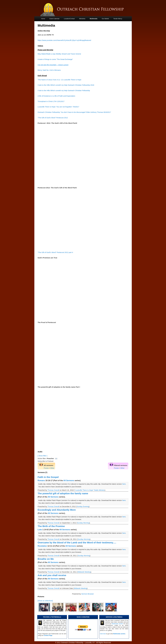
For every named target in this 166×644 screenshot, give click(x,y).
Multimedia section (117, 624)
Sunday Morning (83, 523)
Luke (40, 530)
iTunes (46, 468)
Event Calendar (54, 19)
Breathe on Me (46, 559)
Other (52, 468)
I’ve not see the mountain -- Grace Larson (53, 65)
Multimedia (94, 19)
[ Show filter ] (43, 456)
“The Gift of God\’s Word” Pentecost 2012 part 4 (55, 252)
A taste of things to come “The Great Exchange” (55, 59)
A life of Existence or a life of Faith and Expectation (56, 96)
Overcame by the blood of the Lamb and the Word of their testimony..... (77, 543)
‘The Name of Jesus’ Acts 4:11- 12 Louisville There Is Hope (60, 80)
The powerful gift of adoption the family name (63, 493)
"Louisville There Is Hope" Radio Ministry (90, 490)
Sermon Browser (88, 594)
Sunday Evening (83, 506)
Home (43, 19)
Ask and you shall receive (52, 575)
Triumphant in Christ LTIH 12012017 (51, 101)
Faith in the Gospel (48, 477)
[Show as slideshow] (45, 601)
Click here (103, 634)
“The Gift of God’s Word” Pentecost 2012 (53, 118)
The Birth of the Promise (51, 526)
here (124, 484)
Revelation (42, 546)
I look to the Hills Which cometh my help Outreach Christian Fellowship (64, 90)
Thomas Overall (53, 490)
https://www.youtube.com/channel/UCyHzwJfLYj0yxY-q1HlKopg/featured (64, 40)
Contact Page (48, 635)
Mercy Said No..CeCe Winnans (49, 70)
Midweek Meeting (84, 572)
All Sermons (69, 480)
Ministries (82, 19)
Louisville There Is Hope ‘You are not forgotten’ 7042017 (58, 107)
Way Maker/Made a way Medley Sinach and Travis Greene (59, 54)
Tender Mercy (118, 19)
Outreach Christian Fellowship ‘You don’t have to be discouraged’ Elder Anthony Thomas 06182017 (74, 112)
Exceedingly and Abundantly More (57, 510)
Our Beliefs (105, 19)
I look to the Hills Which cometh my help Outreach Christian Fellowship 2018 (66, 85)
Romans (41, 480)
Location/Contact (69, 19)
